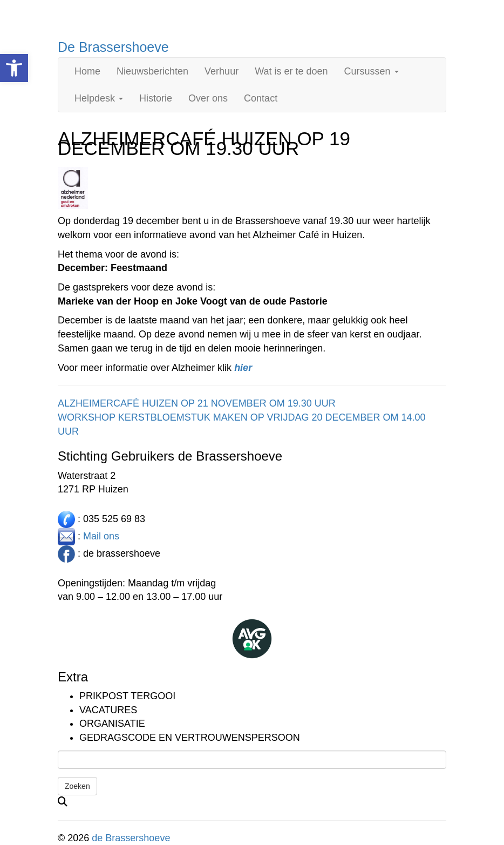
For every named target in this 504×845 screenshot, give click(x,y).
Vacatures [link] (108, 710)
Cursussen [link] (372, 71)
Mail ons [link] (101, 536)
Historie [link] (156, 98)
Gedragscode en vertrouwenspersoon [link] (190, 738)
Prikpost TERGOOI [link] (127, 696)
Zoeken (77, 786)
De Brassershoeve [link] (113, 47)
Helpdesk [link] (99, 98)
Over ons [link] (208, 98)
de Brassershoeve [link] (131, 838)
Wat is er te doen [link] (291, 71)
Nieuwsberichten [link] (152, 71)
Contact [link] (261, 98)
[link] (14, 68)
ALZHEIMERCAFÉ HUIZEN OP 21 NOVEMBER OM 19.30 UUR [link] (197, 403)
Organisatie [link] (112, 724)
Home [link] (87, 71)
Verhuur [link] (222, 71)
